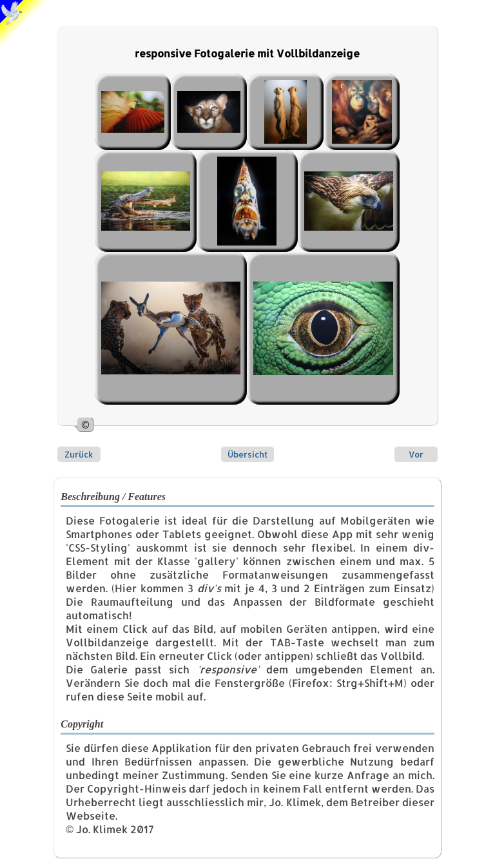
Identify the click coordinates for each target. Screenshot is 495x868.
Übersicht (247, 454)
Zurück (79, 454)
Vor (416, 454)
